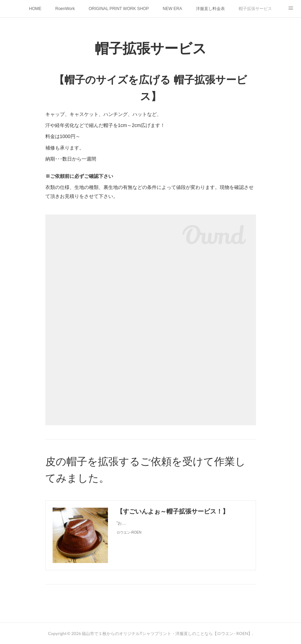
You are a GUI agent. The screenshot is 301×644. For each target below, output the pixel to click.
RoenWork (65, 9)
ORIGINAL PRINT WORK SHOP (119, 9)
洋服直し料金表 (210, 9)
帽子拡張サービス (255, 9)
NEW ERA (172, 9)
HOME (35, 9)
